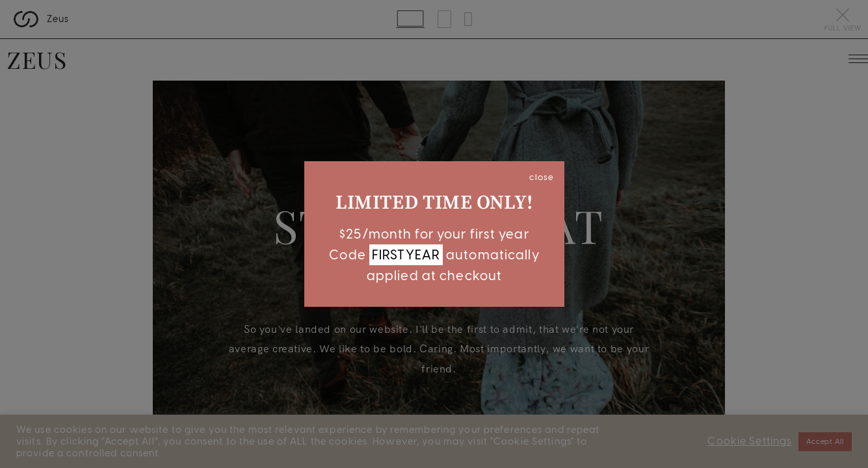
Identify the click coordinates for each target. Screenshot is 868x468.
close (542, 177)
